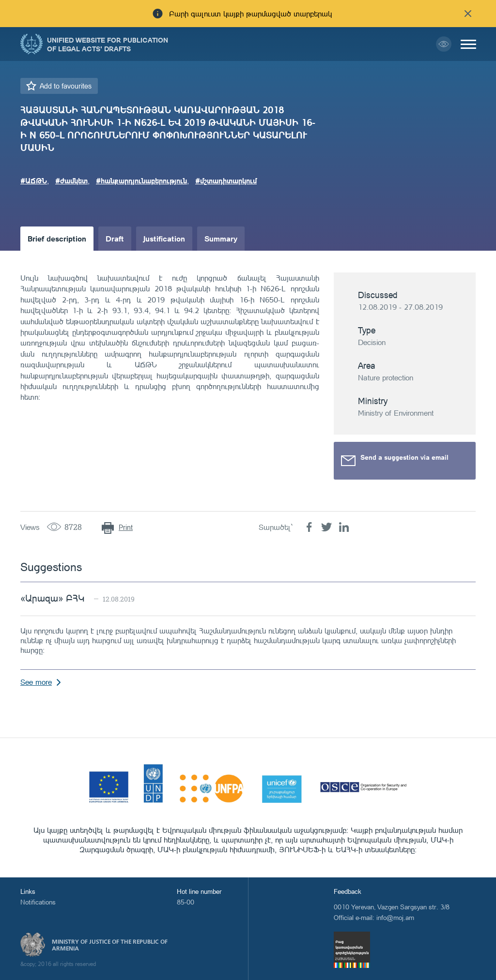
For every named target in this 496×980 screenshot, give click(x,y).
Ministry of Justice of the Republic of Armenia (110, 945)
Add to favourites (66, 86)
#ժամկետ (71, 181)
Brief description (57, 238)
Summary (221, 238)
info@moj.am (395, 917)
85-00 (186, 902)
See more (36, 682)
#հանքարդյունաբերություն (141, 181)
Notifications (38, 902)
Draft (115, 238)
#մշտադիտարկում (226, 181)
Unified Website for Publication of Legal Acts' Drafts (108, 44)
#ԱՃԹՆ (34, 181)
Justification (164, 238)
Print (126, 527)
